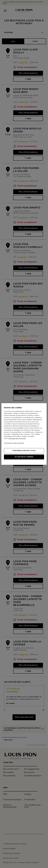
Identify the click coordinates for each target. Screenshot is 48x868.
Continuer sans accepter (14, 443)
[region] (24, 434)
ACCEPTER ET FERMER (24, 457)
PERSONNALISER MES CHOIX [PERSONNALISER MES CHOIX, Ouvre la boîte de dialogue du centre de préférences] (24, 451)
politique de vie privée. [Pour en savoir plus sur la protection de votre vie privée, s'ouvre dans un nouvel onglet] (17, 439)
